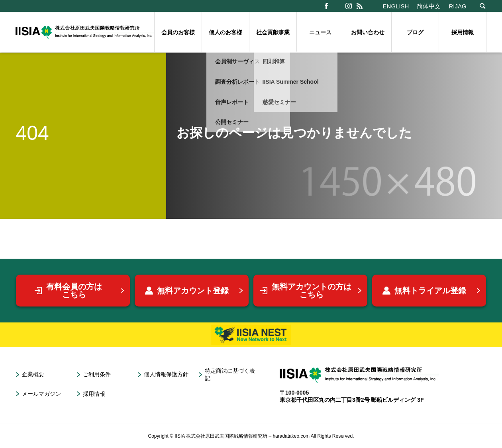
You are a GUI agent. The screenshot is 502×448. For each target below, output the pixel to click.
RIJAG (457, 6)
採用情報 (463, 32)
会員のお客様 (178, 32)
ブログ (415, 32)
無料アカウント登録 (187, 291)
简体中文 (429, 6)
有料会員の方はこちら (68, 291)
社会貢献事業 (273, 32)
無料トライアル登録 (424, 291)
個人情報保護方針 (166, 374)
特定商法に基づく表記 (230, 374)
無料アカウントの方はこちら (306, 291)
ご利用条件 (97, 374)
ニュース (320, 32)
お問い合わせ (368, 32)
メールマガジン (41, 394)
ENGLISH (396, 6)
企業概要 (33, 374)
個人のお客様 (226, 32)
